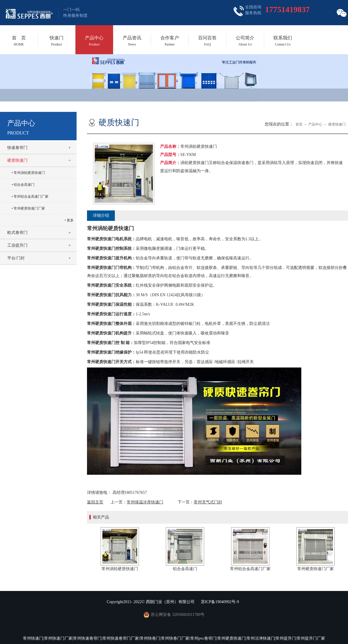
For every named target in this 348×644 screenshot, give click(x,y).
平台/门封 (16, 258)
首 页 (19, 41)
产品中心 (94, 41)
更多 (70, 220)
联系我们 (283, 41)
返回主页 (95, 502)
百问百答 (207, 41)
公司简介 (245, 41)
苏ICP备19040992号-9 (220, 602)
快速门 (57, 41)
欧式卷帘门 (17, 233)
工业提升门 (17, 245)
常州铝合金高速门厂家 (31, 197)
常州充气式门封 (208, 502)
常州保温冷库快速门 (145, 502)
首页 (299, 124)
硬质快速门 (17, 160)
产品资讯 (132, 41)
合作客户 (170, 41)
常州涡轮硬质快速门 (29, 173)
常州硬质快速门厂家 (29, 208)
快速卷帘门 (17, 148)
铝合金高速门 (24, 185)
